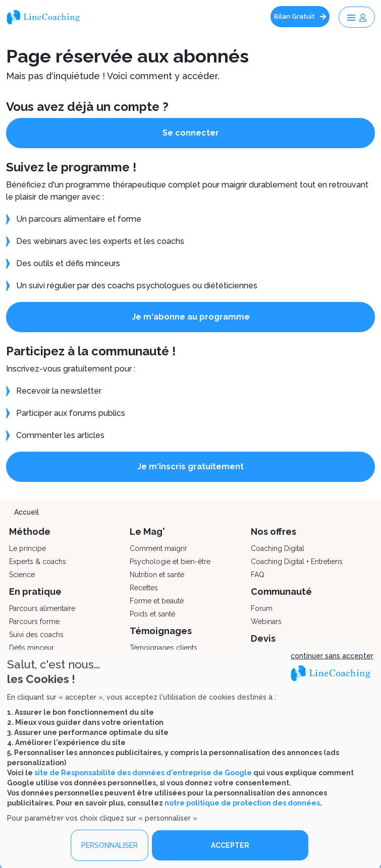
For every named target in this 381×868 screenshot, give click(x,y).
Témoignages (161, 631)
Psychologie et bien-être (170, 562)
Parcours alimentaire (42, 608)
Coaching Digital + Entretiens (297, 562)
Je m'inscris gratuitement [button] (190, 467)
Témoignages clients (164, 648)
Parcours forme (34, 622)
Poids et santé (152, 614)
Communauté (281, 592)
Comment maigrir (158, 548)
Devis (263, 638)
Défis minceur (32, 648)
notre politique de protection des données (242, 803)
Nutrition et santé (157, 575)
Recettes (144, 588)
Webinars (266, 622)
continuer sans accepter (332, 656)
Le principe (28, 548)
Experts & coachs (38, 562)
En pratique (35, 592)
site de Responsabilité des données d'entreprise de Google (143, 773)
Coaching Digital (278, 548)
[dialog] (190, 759)
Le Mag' (147, 532)
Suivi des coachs (36, 635)
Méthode (30, 532)
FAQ (258, 575)
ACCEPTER (230, 845)
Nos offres (274, 532)
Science (22, 575)
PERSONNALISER (110, 845)
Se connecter (191, 133)
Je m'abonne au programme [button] (191, 317)
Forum (262, 608)
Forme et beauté (157, 601)
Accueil (26, 512)
